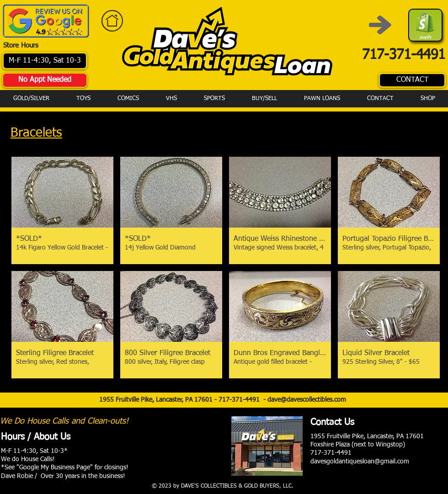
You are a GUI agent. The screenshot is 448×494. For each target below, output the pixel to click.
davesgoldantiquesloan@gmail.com (360, 462)
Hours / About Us (36, 437)
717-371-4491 (241, 400)
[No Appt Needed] (45, 80)
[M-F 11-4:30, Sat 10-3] (45, 61)
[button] (62, 210)
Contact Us (332, 422)
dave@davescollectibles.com (307, 400)
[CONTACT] (412, 80)
